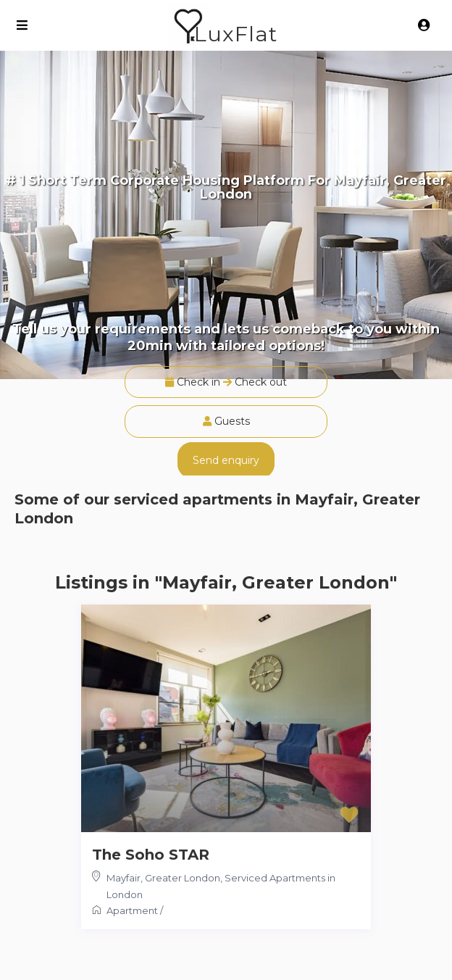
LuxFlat (236, 34)
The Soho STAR (151, 855)
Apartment (132, 910)
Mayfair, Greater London (163, 878)
